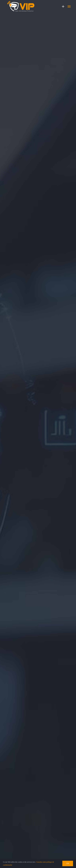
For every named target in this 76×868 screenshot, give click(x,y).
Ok (68, 863)
